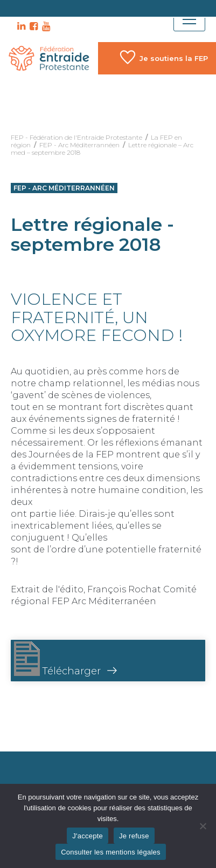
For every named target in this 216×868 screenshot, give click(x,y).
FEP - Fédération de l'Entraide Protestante (76, 137)
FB (32, 26)
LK (20, 26)
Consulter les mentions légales (111, 852)
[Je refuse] (203, 826)
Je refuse (134, 836)
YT (45, 26)
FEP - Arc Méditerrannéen (79, 145)
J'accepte (88, 836)
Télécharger (57, 659)
